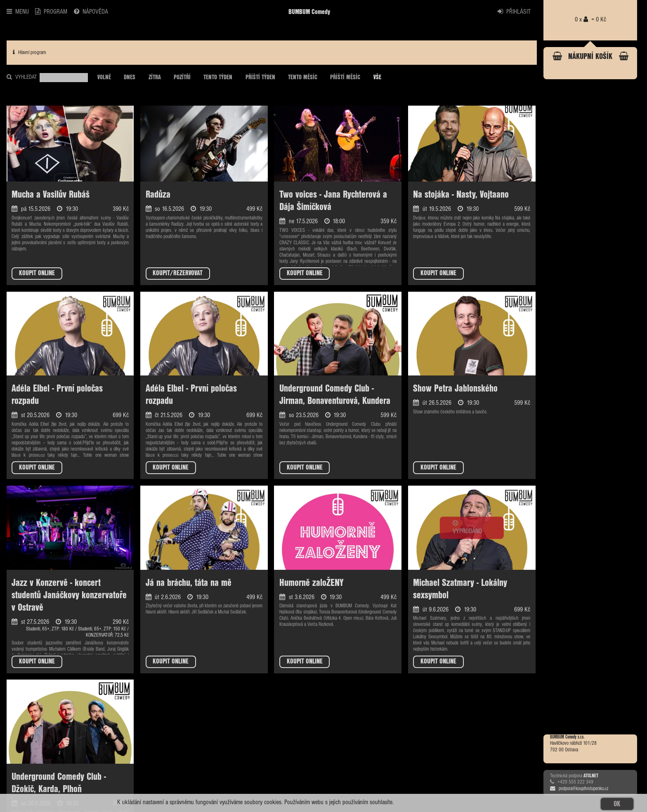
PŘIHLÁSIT (514, 12)
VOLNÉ (104, 78)
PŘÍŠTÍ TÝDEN (260, 78)
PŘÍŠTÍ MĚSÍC (345, 78)
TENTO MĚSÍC (303, 78)
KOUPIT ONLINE (37, 273)
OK (617, 804)
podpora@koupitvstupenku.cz (579, 789)
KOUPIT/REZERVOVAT (178, 273)
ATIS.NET (591, 776)
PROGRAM (51, 12)
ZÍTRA (155, 78)
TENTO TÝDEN (218, 78)
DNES (130, 78)
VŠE (377, 78)
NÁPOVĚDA (91, 12)
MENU (18, 12)
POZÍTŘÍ (182, 78)
